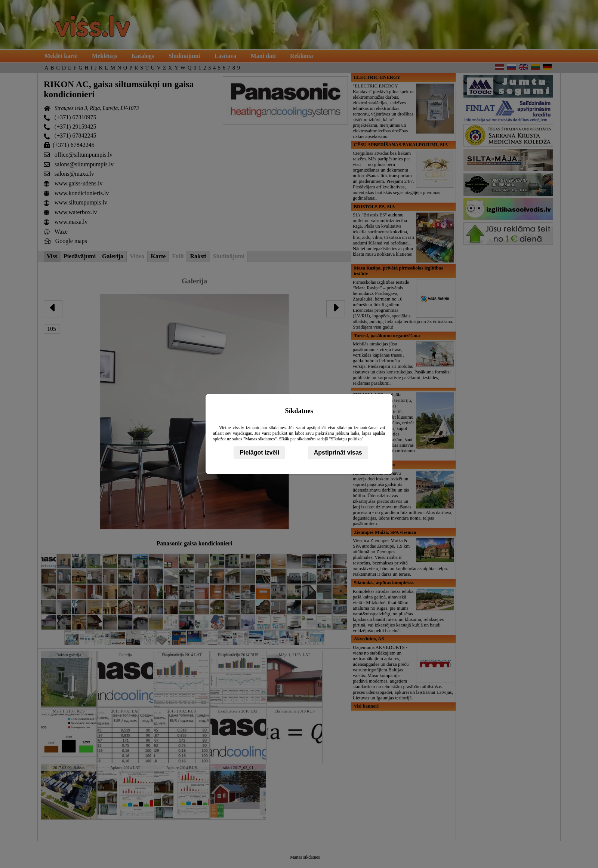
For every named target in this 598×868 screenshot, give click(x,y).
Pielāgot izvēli (259, 453)
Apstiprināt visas (338, 453)
